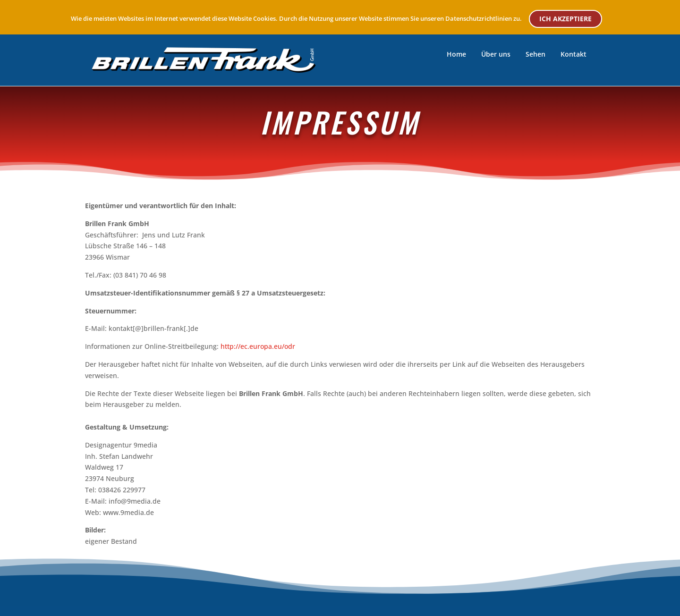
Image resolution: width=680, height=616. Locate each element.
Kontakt (574, 54)
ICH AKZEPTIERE (565, 19)
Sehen (535, 54)
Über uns (496, 54)
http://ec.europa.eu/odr (258, 346)
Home (456, 54)
